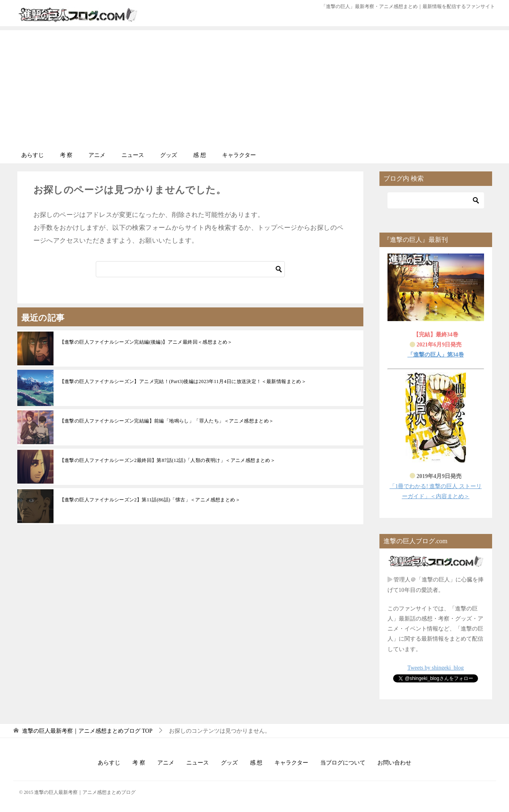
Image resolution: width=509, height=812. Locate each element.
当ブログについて (343, 763)
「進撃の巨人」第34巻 (436, 355)
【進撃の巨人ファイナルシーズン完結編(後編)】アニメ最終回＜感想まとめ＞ (146, 342)
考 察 (66, 155)
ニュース (133, 155)
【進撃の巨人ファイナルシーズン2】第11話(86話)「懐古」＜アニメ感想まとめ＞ (150, 500)
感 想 (200, 155)
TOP (87, 731)
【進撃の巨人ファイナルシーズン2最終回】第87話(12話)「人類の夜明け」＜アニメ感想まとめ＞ (168, 460)
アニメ (97, 155)
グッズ (169, 155)
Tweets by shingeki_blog (436, 668)
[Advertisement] (255, 87)
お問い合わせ (394, 763)
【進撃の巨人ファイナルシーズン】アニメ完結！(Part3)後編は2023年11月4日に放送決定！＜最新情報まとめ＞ (183, 381)
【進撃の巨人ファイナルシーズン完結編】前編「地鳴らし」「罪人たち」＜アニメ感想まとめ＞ (167, 421)
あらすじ (33, 155)
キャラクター (239, 155)
